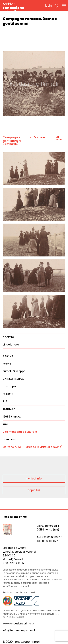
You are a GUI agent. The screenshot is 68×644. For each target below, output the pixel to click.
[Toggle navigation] (64, 5)
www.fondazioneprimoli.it (18, 624)
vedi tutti (59, 138)
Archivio (20, 8)
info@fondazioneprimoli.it (19, 630)
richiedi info (34, 479)
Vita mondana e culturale (20, 432)
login (48, 6)
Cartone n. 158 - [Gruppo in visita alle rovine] (33, 447)
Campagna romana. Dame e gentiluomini (24, 139)
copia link (34, 490)
